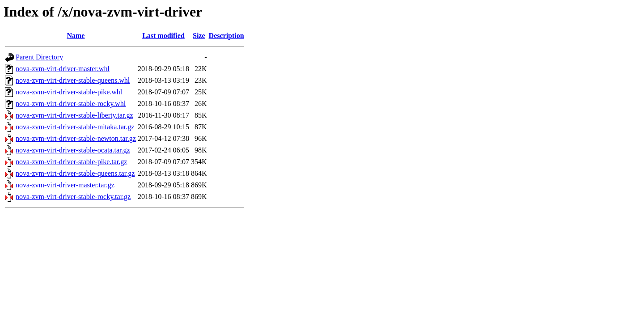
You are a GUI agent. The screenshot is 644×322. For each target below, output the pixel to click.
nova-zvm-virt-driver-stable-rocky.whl (71, 104)
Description (227, 36)
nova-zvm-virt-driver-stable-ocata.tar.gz (73, 150)
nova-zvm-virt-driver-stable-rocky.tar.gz (73, 197)
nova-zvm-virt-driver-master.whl (63, 69)
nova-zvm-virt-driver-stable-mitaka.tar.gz (75, 127)
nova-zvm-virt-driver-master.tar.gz (65, 185)
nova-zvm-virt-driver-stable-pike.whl (69, 92)
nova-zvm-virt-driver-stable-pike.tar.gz (71, 162)
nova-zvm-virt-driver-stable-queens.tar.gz (75, 173)
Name (76, 36)
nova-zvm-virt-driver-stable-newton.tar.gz (76, 138)
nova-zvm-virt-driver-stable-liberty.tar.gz (74, 115)
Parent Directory (39, 57)
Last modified (163, 36)
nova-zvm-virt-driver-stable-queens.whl (73, 80)
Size (199, 36)
